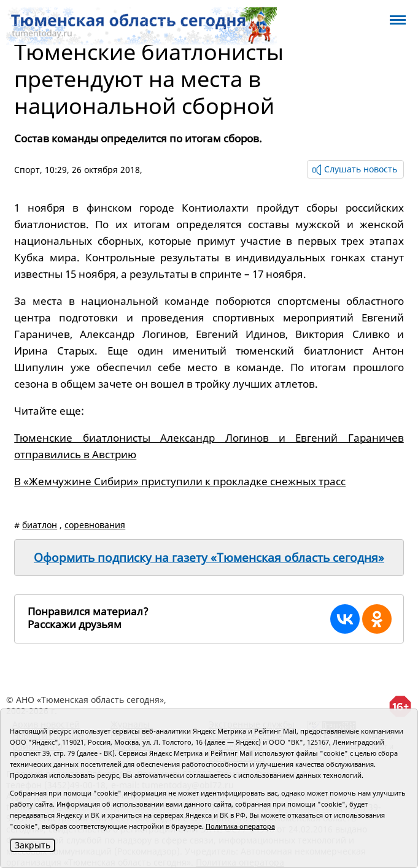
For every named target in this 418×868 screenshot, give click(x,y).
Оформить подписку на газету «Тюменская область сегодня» (209, 558)
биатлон (40, 525)
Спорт (27, 170)
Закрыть (33, 845)
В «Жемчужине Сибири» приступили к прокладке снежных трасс (180, 481)
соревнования (95, 525)
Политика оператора (240, 826)
